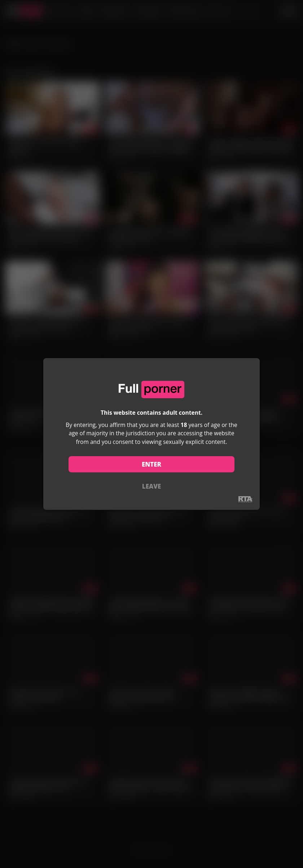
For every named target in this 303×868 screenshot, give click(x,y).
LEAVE (151, 486)
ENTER (151, 464)
